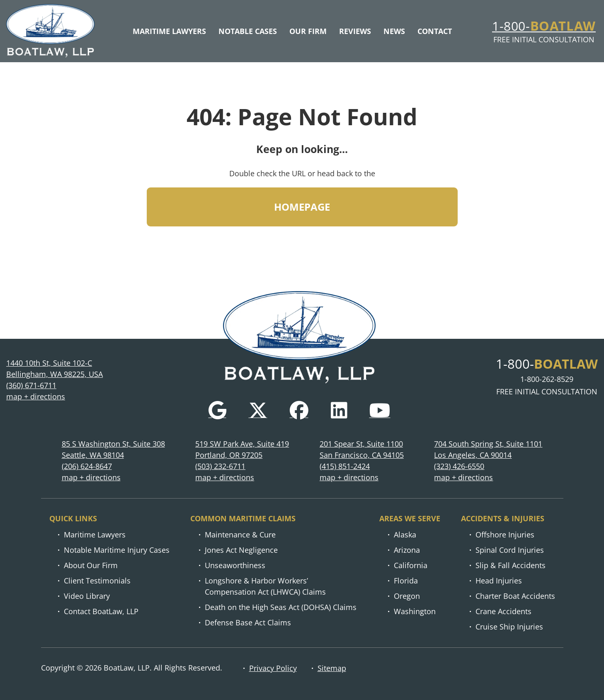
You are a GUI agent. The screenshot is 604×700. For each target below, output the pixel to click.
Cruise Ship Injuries (509, 627)
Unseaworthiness (235, 566)
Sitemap (332, 668)
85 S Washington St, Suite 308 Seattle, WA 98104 (113, 450)
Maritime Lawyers (95, 535)
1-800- (544, 27)
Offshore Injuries (505, 535)
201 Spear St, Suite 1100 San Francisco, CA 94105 (362, 450)
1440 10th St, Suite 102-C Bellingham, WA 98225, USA (55, 369)
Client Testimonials (97, 581)
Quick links (73, 519)
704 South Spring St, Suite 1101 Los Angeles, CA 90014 (488, 450)
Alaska (405, 535)
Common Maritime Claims (243, 519)
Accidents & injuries (503, 519)
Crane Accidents (503, 612)
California (411, 566)
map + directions (36, 397)
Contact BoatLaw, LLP (101, 612)
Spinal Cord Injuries (510, 550)
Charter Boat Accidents (515, 596)
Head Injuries (499, 581)
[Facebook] (299, 411)
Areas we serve (410, 519)
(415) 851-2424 (345, 467)
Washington (415, 612)
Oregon (407, 596)
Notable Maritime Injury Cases (117, 550)
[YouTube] (380, 411)
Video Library (87, 596)
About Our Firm (91, 566)
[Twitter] (258, 411)
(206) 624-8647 (87, 467)
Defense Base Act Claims (248, 623)
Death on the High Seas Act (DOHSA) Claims (281, 608)
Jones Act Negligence (241, 550)
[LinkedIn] (339, 411)
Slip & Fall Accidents (511, 566)
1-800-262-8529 (547, 379)
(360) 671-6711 (31, 386)
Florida (406, 581)
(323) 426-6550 (459, 467)
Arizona (407, 550)
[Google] (217, 411)
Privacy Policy (273, 668)
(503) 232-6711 (220, 467)
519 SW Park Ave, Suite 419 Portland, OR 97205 (242, 450)
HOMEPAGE (302, 210)
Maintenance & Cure (240, 535)
